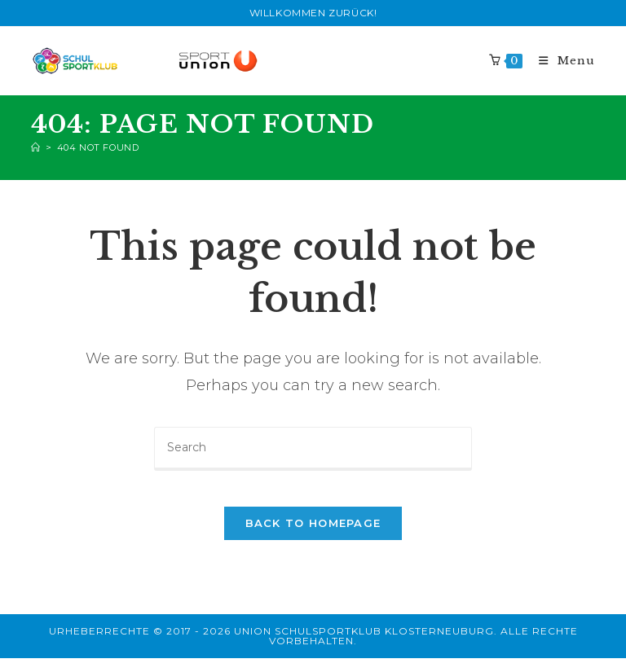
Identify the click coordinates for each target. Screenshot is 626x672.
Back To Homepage (313, 537)
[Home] (36, 147)
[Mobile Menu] (561, 61)
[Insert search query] (313, 449)
